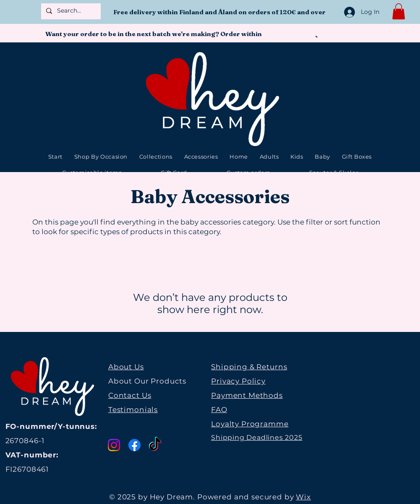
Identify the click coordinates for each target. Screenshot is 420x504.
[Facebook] (134, 445)
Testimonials (133, 410)
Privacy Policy (238, 381)
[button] (399, 11)
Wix (303, 497)
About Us (126, 367)
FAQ (219, 410)
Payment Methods (247, 395)
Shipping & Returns (249, 367)
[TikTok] (155, 445)
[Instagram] (114, 445)
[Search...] (70, 11)
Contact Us (130, 395)
